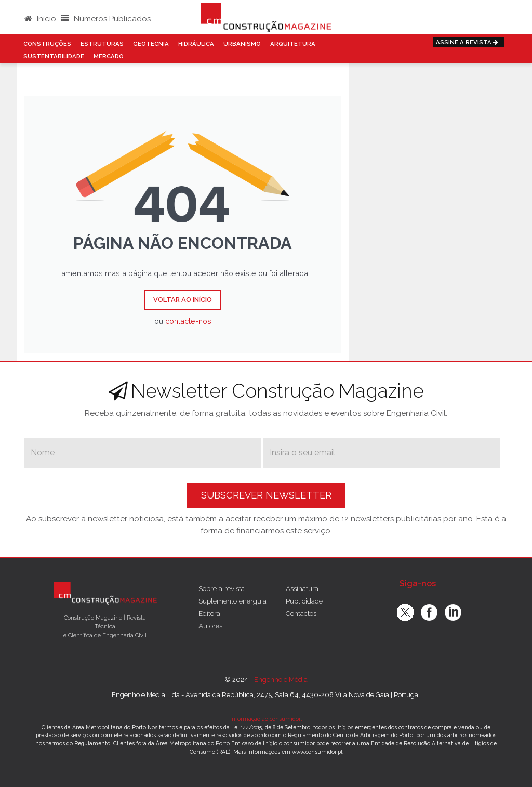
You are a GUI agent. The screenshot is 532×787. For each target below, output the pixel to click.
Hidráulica (196, 44)
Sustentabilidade (54, 56)
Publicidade (304, 601)
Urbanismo (242, 44)
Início (40, 19)
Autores (210, 626)
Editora (209, 613)
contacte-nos (188, 321)
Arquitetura (293, 44)
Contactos (301, 613)
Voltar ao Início (183, 300)
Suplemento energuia (232, 601)
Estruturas (102, 44)
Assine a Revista (469, 42)
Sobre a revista (222, 588)
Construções (47, 44)
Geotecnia (151, 44)
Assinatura (302, 588)
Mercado (109, 56)
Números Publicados (106, 19)
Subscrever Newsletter (266, 495)
